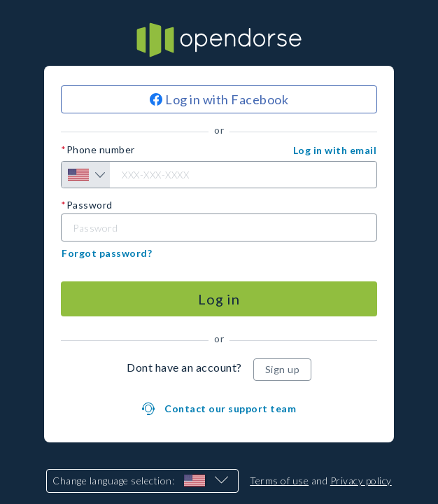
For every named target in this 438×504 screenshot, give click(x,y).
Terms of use (279, 481)
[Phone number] (219, 175)
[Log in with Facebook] (219, 99)
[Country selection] (86, 175)
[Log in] (219, 299)
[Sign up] (283, 370)
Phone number (101, 150)
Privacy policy (361, 481)
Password (90, 205)
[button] (335, 150)
